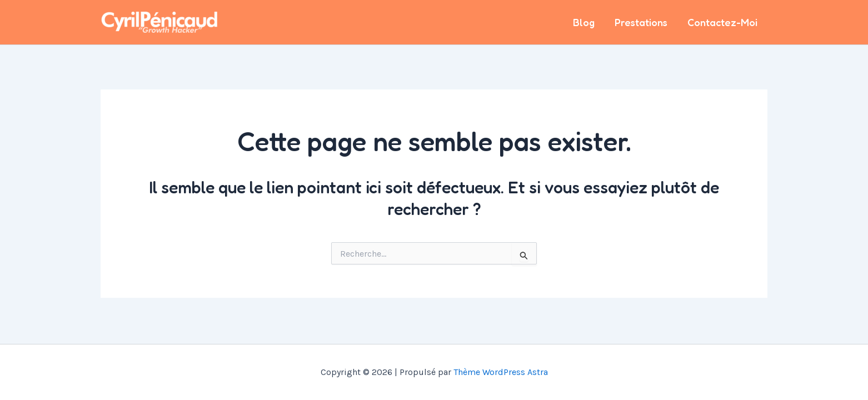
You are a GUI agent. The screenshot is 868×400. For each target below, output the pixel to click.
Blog (584, 22)
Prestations (641, 22)
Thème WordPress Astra (501, 372)
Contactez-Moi (722, 22)
